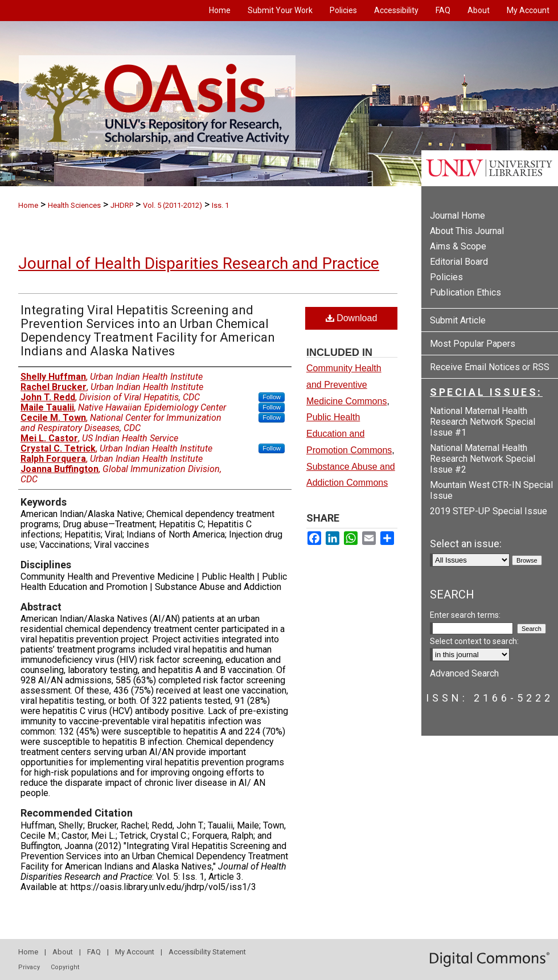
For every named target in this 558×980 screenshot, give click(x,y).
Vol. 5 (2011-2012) (173, 205)
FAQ (94, 952)
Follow (272, 397)
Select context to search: (474, 641)
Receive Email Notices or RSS (490, 367)
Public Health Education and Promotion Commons (349, 434)
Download (352, 318)
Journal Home (458, 216)
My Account (135, 952)
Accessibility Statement (207, 952)
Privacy (29, 967)
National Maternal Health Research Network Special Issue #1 (483, 422)
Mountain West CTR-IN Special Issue (491, 490)
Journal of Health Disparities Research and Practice (199, 263)
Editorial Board (459, 262)
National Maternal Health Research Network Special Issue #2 (483, 459)
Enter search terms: (465, 615)
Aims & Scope (458, 246)
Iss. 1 (220, 205)
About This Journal (467, 231)
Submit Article (458, 320)
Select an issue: (466, 544)
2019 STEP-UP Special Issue (489, 511)
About (63, 952)
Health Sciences (74, 205)
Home (28, 205)
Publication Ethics (465, 292)
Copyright (65, 967)
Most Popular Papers (473, 344)
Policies (446, 277)
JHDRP (122, 205)
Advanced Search (464, 673)
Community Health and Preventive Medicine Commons (346, 385)
